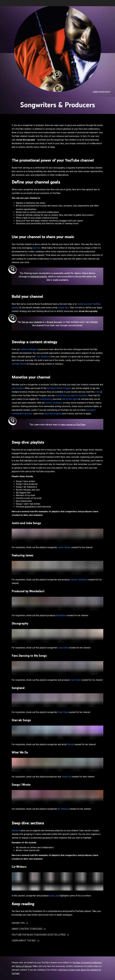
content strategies (29, 349)
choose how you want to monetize (71, 395)
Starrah (70, 744)
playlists (36, 248)
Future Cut (67, 777)
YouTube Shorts (19, 364)
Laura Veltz (63, 648)
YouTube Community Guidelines (87, 963)
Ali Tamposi (63, 809)
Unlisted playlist (39, 277)
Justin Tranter (64, 547)
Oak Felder (76, 680)
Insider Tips (18, 923)
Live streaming (43, 357)
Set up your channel (32, 322)
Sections (16, 831)
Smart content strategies (27, 929)
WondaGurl (61, 615)
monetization (46, 399)
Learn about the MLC (24, 941)
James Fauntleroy (101, 92)
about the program (53, 414)
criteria (98, 392)
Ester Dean (63, 712)
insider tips (63, 308)
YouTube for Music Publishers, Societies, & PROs (39, 935)
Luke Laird (54, 896)
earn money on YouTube (73, 425)
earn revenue (18, 388)
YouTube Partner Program (59, 388)
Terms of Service (24, 966)
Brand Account (55, 322)
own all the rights (70, 399)
